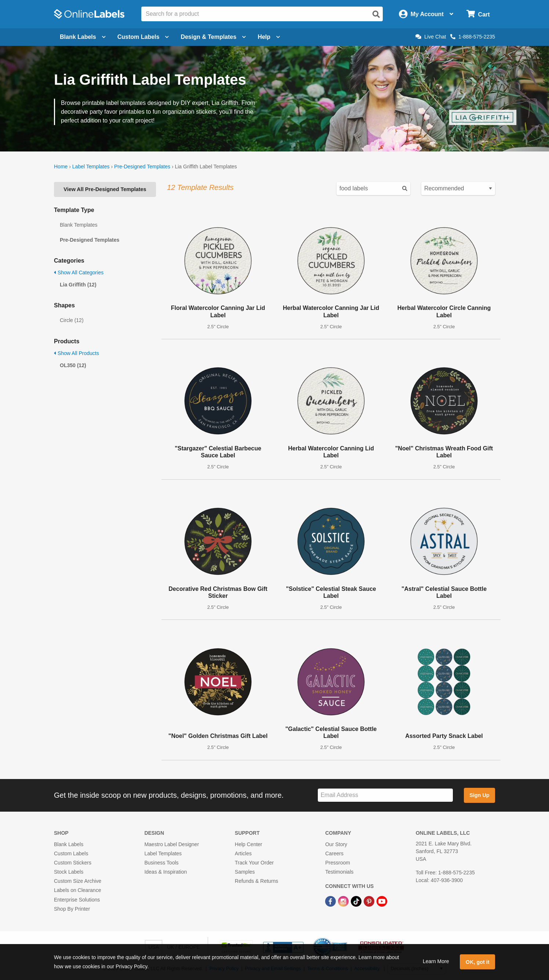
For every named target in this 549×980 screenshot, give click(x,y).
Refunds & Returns (257, 881)
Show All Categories (79, 273)
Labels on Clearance (77, 890)
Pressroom (338, 863)
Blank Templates (79, 225)
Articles (243, 853)
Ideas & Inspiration (166, 872)
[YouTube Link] (382, 901)
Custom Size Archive (78, 881)
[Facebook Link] (331, 901)
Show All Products (77, 353)
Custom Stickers (73, 863)
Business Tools (161, 863)
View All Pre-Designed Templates (105, 189)
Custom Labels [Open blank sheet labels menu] (143, 37)
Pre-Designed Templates (142, 167)
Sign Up (479, 795)
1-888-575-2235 (473, 37)
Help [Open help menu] (269, 37)
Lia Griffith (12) (78, 285)
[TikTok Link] (357, 901)
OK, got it (478, 962)
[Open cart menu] (478, 14)
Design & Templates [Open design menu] (213, 37)
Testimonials (339, 872)
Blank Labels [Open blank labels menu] (83, 37)
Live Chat (431, 37)
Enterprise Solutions (77, 900)
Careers (334, 853)
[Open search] (376, 14)
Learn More (436, 961)
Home (61, 167)
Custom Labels (71, 853)
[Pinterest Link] (370, 901)
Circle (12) (72, 320)
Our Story (336, 844)
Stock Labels (69, 872)
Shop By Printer (72, 909)
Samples (245, 872)
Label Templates (91, 167)
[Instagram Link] (344, 901)
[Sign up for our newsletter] (385, 795)
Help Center (249, 844)
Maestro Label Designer (172, 844)
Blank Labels (69, 844)
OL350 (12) (73, 365)
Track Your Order (254, 863)
